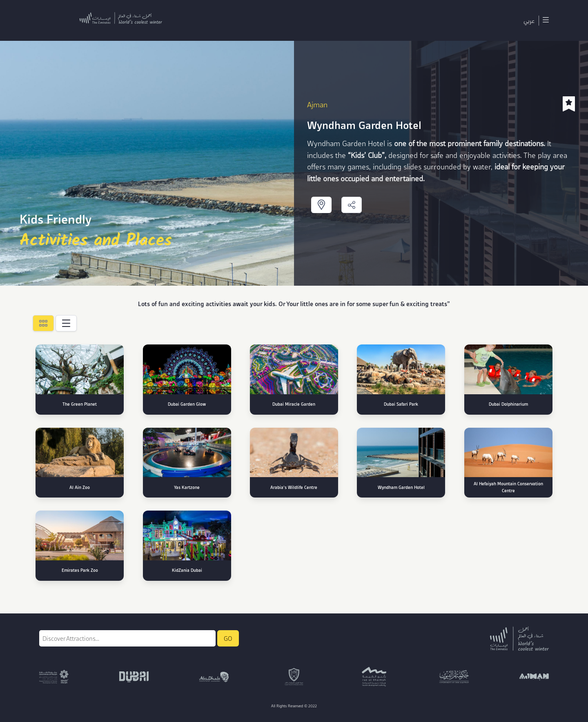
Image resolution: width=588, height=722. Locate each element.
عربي (529, 20)
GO (228, 638)
